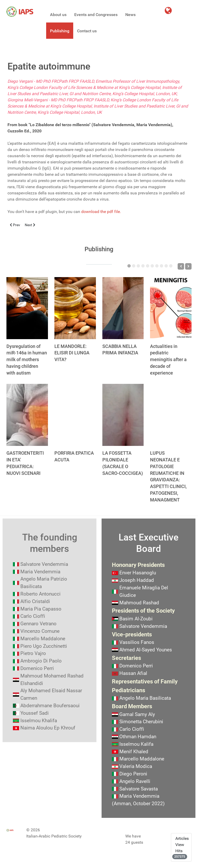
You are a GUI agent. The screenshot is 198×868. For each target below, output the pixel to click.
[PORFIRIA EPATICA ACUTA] (75, 415)
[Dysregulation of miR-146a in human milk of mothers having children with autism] (27, 308)
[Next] (188, 266)
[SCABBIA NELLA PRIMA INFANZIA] (123, 308)
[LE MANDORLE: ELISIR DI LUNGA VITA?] (75, 308)
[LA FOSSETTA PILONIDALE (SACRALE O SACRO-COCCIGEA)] (123, 415)
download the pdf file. (101, 212)
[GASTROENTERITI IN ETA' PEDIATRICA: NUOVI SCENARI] (27, 415)
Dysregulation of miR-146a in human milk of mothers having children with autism (27, 360)
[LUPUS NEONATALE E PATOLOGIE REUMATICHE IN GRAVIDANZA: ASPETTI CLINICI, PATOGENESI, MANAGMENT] (171, 415)
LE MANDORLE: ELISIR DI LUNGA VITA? (72, 353)
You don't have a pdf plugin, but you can (64, 212)
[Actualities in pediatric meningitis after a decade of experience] (171, 308)
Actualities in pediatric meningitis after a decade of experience (168, 360)
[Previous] (181, 266)
